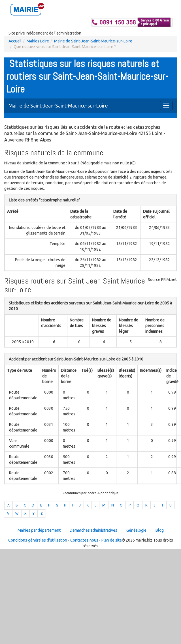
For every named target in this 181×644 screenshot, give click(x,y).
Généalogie (136, 530)
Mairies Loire (38, 41)
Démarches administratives (93, 530)
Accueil (15, 41)
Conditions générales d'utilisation (38, 540)
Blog (160, 530)
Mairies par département (39, 530)
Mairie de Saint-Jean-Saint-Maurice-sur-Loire (93, 41)
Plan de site (112, 540)
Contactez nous (84, 540)
